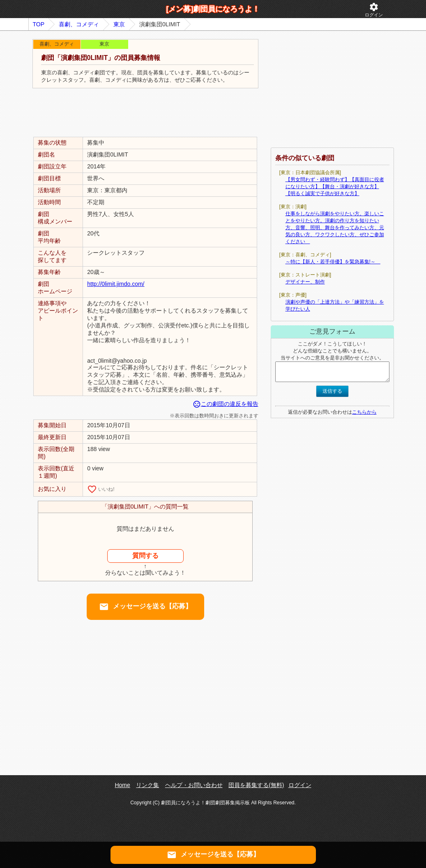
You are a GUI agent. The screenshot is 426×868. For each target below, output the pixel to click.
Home (122, 785)
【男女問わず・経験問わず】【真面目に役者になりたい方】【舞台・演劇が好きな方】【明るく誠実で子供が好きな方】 (335, 186)
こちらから (364, 412)
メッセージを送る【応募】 (145, 607)
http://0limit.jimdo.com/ (116, 284)
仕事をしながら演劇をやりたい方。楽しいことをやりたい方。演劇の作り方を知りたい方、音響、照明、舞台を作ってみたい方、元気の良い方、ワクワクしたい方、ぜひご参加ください (335, 228)
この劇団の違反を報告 (226, 404)
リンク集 (147, 785)
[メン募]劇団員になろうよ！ (213, 9)
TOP (39, 24)
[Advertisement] (145, 113)
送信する (332, 391)
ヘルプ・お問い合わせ (194, 785)
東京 (119, 24)
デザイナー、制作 (305, 282)
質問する (145, 556)
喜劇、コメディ (79, 24)
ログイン (374, 10)
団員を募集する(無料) (256, 785)
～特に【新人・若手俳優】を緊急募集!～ (333, 262)
